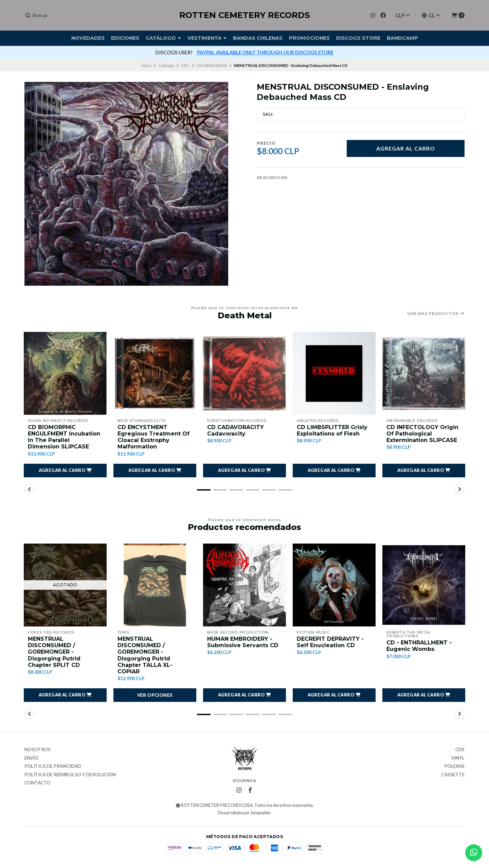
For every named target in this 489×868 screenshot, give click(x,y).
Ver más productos (436, 314)
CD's (185, 65)
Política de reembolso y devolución (70, 775)
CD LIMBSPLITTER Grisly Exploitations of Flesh (332, 430)
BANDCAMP (402, 38)
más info (318, 52)
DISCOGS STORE (358, 38)
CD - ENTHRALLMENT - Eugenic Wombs (419, 646)
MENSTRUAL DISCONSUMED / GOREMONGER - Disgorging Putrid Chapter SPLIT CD (54, 652)
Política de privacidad (53, 766)
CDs (460, 750)
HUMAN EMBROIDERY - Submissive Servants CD (243, 642)
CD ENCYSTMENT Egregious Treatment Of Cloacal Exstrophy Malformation (153, 437)
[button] (65, 471)
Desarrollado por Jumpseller (244, 813)
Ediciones (125, 38)
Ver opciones (155, 695)
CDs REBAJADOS (212, 65)
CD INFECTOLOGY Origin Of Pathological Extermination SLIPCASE (422, 434)
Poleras (454, 766)
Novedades (88, 38)
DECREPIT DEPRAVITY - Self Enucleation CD (330, 642)
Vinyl (458, 758)
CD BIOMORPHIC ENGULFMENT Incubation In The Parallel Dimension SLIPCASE (64, 437)
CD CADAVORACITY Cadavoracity (236, 430)
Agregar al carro (406, 148)
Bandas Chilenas (258, 38)
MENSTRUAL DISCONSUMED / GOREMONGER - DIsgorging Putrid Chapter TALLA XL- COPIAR (145, 655)
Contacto (38, 783)
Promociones (309, 38)
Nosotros (38, 750)
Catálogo (163, 38)
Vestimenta (207, 38)
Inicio (146, 65)
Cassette (453, 775)
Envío (31, 758)
